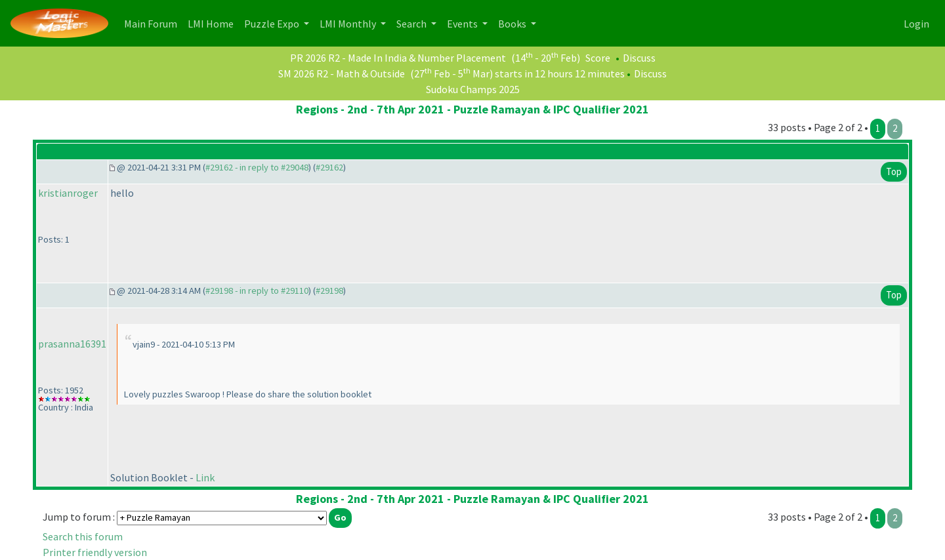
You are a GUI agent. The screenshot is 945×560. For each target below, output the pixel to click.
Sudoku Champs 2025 (473, 89)
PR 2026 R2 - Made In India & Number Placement (398, 58)
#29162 (329, 167)
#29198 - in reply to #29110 (257, 290)
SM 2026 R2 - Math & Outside (342, 73)
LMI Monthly (349, 24)
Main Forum (153, 23)
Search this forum (83, 536)
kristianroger (68, 193)
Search (412, 24)
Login (916, 24)
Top (894, 171)
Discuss (639, 58)
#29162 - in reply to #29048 (257, 167)
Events (463, 24)
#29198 (329, 290)
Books (513, 24)
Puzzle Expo (273, 24)
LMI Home (213, 23)
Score (598, 58)
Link (205, 477)
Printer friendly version (95, 552)
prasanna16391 (72, 344)
